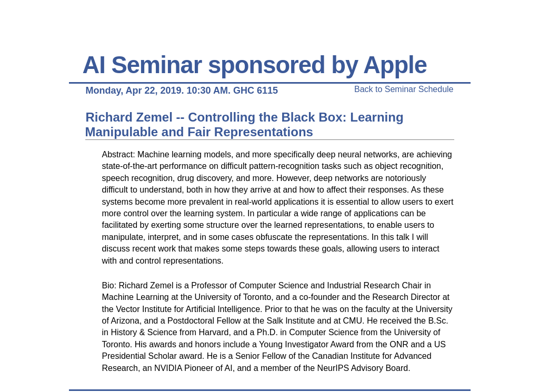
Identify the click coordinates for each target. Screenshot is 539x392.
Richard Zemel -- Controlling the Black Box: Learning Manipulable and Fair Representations (244, 124)
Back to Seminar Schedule (404, 89)
